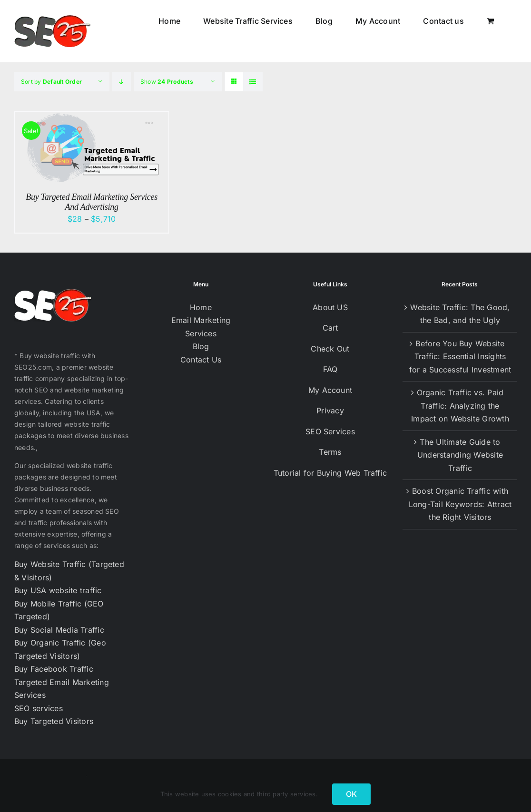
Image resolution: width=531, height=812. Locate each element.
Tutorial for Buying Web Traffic (330, 473)
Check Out (330, 349)
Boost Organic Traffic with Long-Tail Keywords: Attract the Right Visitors (460, 504)
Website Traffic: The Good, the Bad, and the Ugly (460, 314)
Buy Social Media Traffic (59, 630)
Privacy (330, 411)
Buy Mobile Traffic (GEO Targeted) (59, 610)
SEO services (39, 708)
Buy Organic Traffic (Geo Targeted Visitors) (60, 649)
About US (330, 307)
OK (351, 794)
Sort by (51, 82)
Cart (330, 328)
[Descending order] (122, 82)
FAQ (330, 369)
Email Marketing (201, 320)
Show (167, 82)
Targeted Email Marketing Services (62, 689)
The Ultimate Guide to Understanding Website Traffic (460, 455)
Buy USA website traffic (58, 590)
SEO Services (330, 431)
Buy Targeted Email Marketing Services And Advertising (92, 202)
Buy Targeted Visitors (54, 721)
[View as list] (253, 82)
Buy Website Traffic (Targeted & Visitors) (69, 571)
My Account (330, 390)
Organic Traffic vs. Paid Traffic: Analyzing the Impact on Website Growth (460, 406)
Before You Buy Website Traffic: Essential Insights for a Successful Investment (460, 357)
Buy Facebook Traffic (54, 669)
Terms (330, 452)
